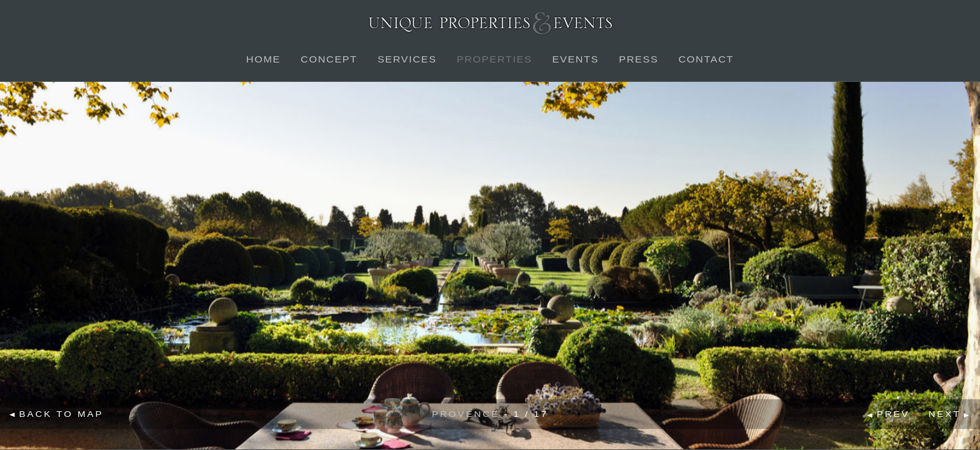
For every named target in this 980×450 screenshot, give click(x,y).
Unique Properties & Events (490, 23)
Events (575, 59)
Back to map (62, 413)
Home (263, 59)
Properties (495, 59)
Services (407, 59)
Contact (706, 59)
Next (945, 414)
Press (638, 59)
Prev (893, 414)
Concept (329, 59)
